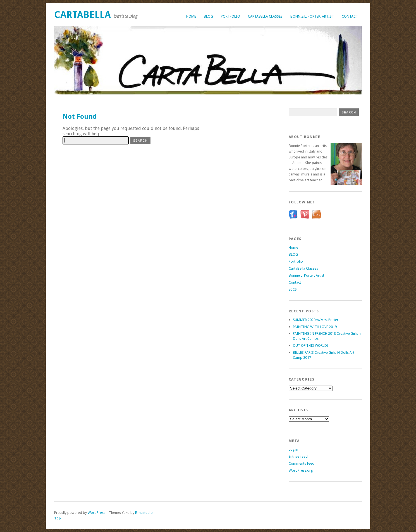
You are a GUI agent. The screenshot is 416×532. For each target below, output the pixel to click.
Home (191, 16)
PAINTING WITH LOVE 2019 (315, 327)
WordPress (96, 513)
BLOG (208, 16)
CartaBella (83, 15)
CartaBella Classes (265, 16)
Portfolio (230, 16)
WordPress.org (301, 470)
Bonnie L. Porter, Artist (312, 16)
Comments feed (302, 463)
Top (58, 518)
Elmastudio (144, 513)
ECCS (293, 289)
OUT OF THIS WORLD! (310, 345)
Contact (350, 16)
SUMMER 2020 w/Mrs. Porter (316, 320)
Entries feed (298, 456)
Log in (293, 449)
